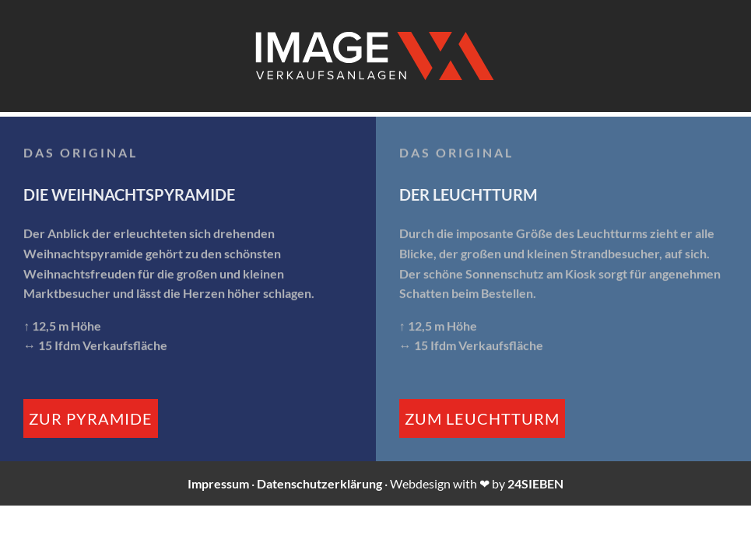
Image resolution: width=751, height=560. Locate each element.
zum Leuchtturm (482, 418)
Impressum (218, 483)
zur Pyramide (91, 418)
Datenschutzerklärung (319, 483)
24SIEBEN (535, 483)
